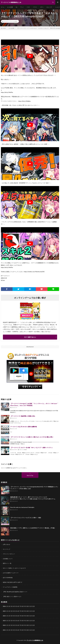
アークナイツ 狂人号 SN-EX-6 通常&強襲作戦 (24, 427)
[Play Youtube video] (30, 56)
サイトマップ (6, 549)
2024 (4, 616)
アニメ (22, 7)
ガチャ (42, 7)
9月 (25, 611)
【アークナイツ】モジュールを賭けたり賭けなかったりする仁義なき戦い (32, 437)
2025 (4, 611)
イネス (28, 7)
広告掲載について (8, 559)
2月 (9, 606)
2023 (4, 621)
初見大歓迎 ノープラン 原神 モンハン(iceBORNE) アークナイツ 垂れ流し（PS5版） (33, 528)
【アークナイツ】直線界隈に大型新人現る (23, 416)
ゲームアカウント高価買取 (10, 587)
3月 (12, 606)
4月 (14, 606)
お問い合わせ (6, 544)
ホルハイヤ (49, 7)
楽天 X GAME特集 (8, 578)
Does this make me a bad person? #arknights (22, 507)
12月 (33, 611)
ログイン (17, 468)
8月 (23, 611)
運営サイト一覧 (7, 563)
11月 (31, 611)
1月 (7, 606)
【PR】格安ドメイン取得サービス (12, 597)
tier (17, 7)
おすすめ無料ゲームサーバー (11, 573)
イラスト (35, 7)
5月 (16, 611)
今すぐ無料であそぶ (30, 337)
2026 (4, 606)
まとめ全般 (10, 7)
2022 (4, 625)
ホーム (3, 7)
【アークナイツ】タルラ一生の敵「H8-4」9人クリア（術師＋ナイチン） (32, 448)
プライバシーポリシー (9, 554)
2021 (4, 630)
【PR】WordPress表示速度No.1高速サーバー (15, 592)
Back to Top (30, 475)
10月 (28, 611)
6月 (18, 611)
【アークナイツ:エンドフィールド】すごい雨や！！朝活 (26, 518)
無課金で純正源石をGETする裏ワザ (12, 582)
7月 (21, 611)
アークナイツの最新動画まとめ (35, 640)
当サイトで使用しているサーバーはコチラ (14, 568)
